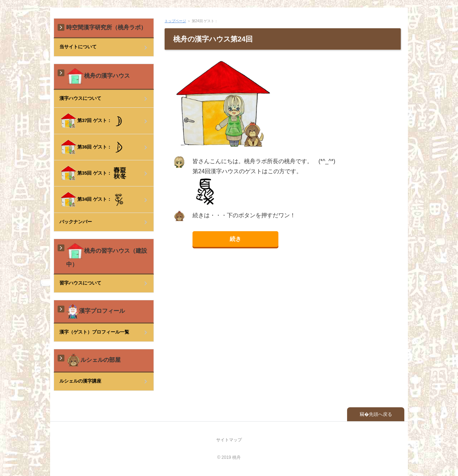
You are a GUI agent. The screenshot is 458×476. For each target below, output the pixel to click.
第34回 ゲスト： (92, 199)
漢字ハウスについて (80, 98)
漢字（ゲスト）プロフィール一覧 (94, 332)
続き (235, 239)
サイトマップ (229, 440)
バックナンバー (76, 222)
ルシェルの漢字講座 (80, 381)
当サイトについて (78, 47)
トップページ (175, 21)
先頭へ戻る (381, 414)
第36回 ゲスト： (92, 147)
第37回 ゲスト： (92, 121)
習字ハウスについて (80, 283)
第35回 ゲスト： (93, 173)
